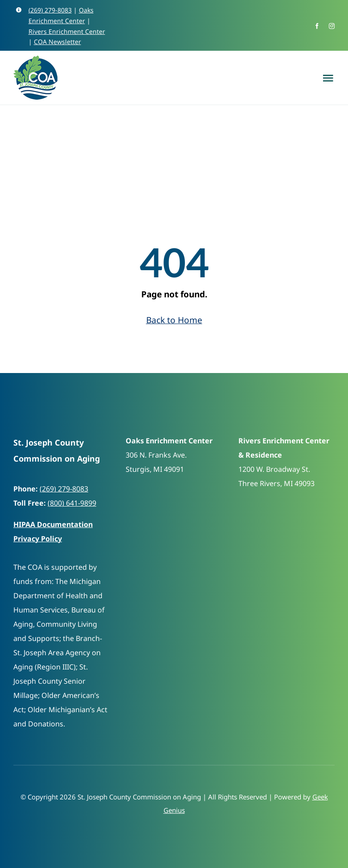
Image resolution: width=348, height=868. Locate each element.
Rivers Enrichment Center (67, 31)
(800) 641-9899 (72, 503)
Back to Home (174, 320)
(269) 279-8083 (50, 10)
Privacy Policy (38, 539)
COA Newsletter (57, 42)
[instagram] (332, 26)
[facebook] (317, 26)
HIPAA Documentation (53, 524)
